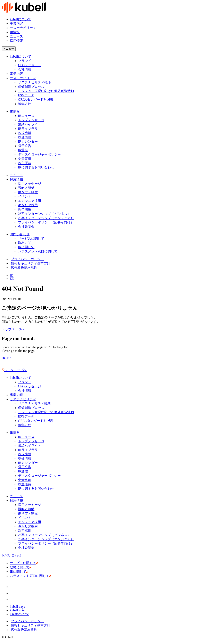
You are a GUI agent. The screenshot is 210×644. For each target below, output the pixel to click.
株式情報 (25, 133)
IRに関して (27, 247)
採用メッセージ (30, 184)
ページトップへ (14, 370)
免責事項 (25, 159)
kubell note (18, 610)
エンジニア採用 (30, 201)
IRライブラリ (28, 129)
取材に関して (29, 243)
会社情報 (25, 69)
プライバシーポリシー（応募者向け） (46, 222)
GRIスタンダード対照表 (36, 100)
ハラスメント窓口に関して (39, 251)
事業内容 (16, 23)
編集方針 (25, 104)
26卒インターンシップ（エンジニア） (46, 218)
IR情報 (15, 32)
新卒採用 (25, 209)
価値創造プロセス (31, 87)
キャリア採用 (28, 205)
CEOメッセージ (30, 65)
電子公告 (25, 146)
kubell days (18, 607)
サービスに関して (32, 238)
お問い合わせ (20, 234)
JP (11, 275)
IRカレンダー (28, 142)
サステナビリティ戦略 (34, 82)
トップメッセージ (31, 120)
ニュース (16, 36)
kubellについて (21, 19)
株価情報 (26, 137)
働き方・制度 (28, 192)
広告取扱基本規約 (23, 268)
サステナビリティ (23, 28)
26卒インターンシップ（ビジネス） (44, 214)
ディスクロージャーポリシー (39, 154)
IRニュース (26, 116)
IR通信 (24, 150)
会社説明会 (27, 227)
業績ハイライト (30, 124)
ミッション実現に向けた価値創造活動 (46, 91)
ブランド (25, 61)
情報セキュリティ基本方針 (30, 263)
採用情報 (16, 179)
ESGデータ (26, 95)
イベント (25, 196)
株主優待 (25, 163)
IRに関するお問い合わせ (37, 167)
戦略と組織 (26, 188)
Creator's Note (20, 614)
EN (12, 279)
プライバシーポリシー (27, 259)
